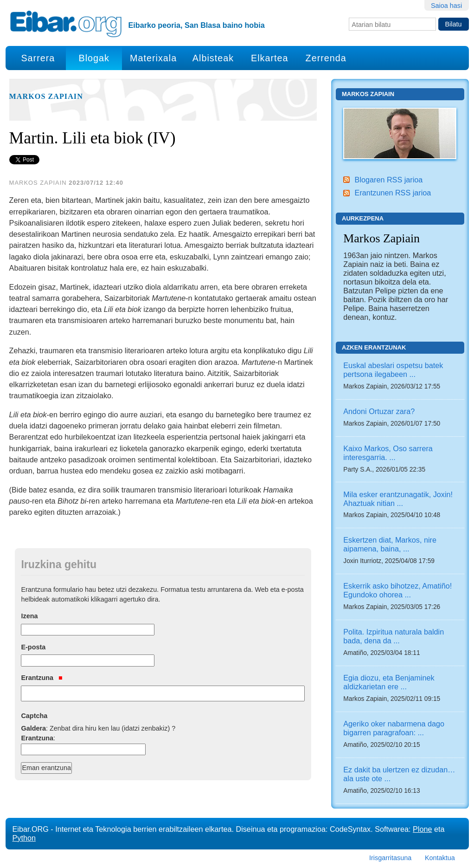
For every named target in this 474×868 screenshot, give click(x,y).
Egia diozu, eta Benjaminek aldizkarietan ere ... (389, 682)
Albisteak (213, 58)
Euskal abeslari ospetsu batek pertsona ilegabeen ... (393, 370)
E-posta (33, 647)
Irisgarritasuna (390, 858)
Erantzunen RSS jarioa (393, 193)
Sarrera (38, 58)
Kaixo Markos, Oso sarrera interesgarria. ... (388, 453)
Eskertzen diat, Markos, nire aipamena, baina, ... (390, 544)
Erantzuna (42, 678)
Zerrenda (326, 58)
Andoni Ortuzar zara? (379, 411)
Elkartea (270, 58)
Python (24, 838)
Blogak (94, 58)
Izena (29, 616)
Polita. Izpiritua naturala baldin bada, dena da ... (394, 636)
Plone (422, 829)
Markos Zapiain (46, 97)
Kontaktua (440, 858)
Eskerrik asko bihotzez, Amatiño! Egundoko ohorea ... (397, 590)
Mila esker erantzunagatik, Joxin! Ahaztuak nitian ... (398, 499)
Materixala (153, 58)
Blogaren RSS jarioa (389, 180)
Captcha (34, 716)
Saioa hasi (446, 6)
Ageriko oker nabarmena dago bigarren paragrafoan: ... (394, 728)
